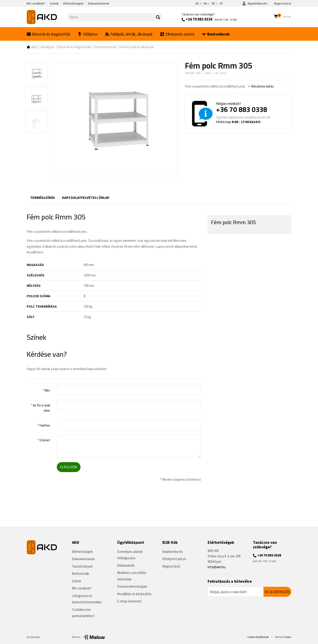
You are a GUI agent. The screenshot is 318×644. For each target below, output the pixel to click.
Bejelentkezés (255, 3)
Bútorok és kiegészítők (48, 34)
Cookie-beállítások (258, 637)
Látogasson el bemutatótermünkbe (87, 599)
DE (213, 3)
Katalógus (48, 47)
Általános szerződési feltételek (132, 576)
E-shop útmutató (129, 601)
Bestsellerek (216, 34)
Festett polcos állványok (136, 47)
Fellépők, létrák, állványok (129, 34)
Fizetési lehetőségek (132, 586)
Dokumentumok (83, 559)
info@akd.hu (217, 567)
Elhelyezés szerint (177, 34)
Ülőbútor (88, 34)
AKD (34, 47)
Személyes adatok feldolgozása (130, 555)
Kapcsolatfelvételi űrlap (86, 197)
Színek (77, 581)
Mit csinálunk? (82, 588)
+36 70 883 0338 (197, 19)
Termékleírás (43, 197)
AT (221, 3)
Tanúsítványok (82, 566)
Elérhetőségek (82, 552)
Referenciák (81, 574)
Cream (287, 637)
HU (205, 3)
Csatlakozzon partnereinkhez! (83, 613)
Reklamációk (126, 565)
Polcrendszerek (105, 47)
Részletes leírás (261, 86)
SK (197, 3)
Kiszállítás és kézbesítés (134, 594)
